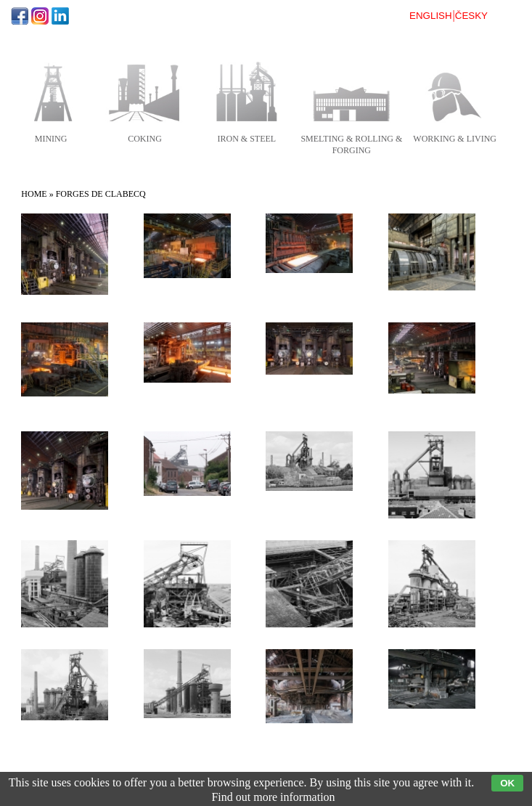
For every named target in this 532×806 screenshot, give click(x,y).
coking (145, 139)
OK (507, 783)
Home (34, 194)
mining (51, 139)
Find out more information (273, 797)
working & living (455, 139)
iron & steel (247, 139)
